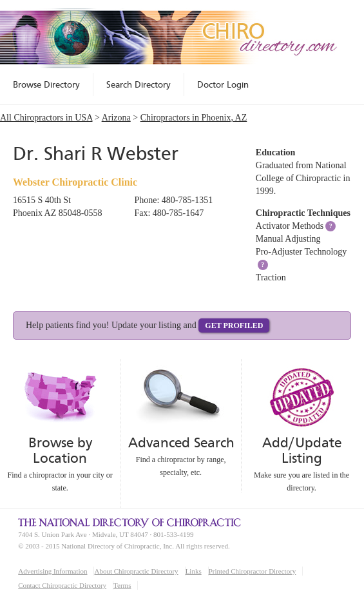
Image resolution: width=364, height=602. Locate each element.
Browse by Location (60, 450)
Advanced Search (181, 442)
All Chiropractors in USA (46, 118)
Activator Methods (290, 226)
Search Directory (139, 84)
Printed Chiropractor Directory (253, 571)
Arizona (116, 118)
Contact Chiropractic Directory (62, 585)
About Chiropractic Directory (136, 571)
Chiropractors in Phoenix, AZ (194, 118)
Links (194, 571)
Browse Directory (46, 84)
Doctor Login (223, 84)
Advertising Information (53, 571)
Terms (122, 585)
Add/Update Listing (302, 450)
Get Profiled (234, 325)
